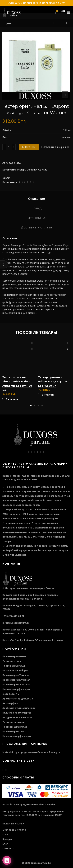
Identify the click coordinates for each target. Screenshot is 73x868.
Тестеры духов (12, 661)
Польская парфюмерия (17, 713)
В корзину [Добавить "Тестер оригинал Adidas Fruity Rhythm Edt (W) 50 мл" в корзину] (48, 395)
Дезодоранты (11, 694)
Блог (5, 844)
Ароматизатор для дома (18, 699)
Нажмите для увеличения (65, 95)
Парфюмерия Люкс (14, 731)
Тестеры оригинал (14, 722)
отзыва (58, 640)
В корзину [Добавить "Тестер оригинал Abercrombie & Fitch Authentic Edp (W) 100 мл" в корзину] (12, 399)
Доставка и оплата (36, 227)
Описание (36, 199)
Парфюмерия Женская (16, 684)
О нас (6, 834)
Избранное (57, 11)
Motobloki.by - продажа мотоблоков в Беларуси (31, 752)
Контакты (8, 848)
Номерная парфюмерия (17, 736)
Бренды (7, 839)
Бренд (36, 208)
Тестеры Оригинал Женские (32, 170)
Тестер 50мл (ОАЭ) (14, 666)
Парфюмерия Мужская (16, 680)
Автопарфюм (10, 703)
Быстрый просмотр (32, 349)
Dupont (6, 178)
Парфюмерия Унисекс (16, 675)
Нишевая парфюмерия (16, 689)
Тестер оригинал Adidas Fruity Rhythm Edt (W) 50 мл (53, 381)
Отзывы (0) (36, 218)
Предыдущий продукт (56, 23)
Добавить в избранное (56, 147)
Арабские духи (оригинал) (19, 708)
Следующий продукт (64, 23)
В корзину (29, 147)
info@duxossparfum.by (16, 623)
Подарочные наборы (15, 670)
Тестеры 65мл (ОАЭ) (15, 727)
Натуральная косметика (17, 717)
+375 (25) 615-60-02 (13, 616)
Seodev (51, 804)
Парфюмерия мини (14, 656)
